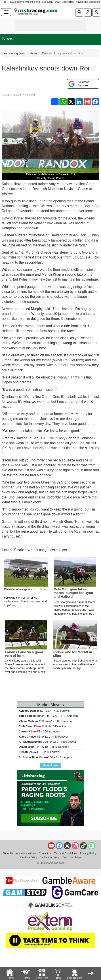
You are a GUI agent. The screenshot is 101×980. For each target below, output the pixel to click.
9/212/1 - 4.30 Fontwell (43, 737)
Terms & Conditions (66, 853)
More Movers (50, 765)
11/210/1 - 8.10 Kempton (44, 747)
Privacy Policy (88, 853)
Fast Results (75, 974)
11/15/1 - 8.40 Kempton (48, 716)
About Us (8, 853)
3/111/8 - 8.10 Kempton (42, 726)
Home (10, 974)
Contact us (45, 853)
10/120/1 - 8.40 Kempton (46, 757)
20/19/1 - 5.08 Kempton (45, 721)
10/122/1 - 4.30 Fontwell (47, 742)
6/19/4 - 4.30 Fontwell (44, 711)
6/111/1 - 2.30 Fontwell (39, 752)
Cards (26, 974)
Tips (58, 974)
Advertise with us (26, 853)
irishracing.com (14, 53)
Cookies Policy (29, 857)
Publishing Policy (50, 857)
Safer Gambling (72, 857)
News (8, 39)
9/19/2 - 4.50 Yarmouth (39, 732)
